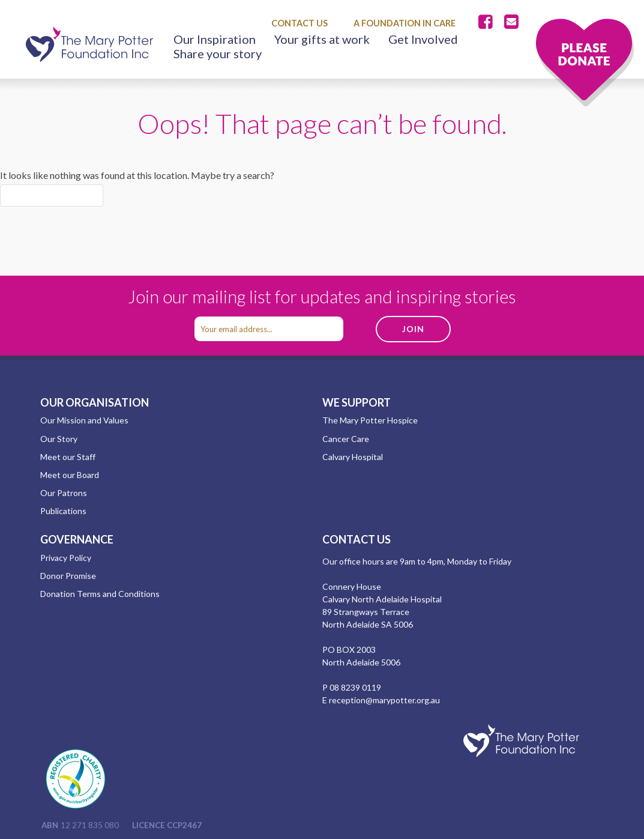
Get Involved (423, 39)
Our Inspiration (215, 39)
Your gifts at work (322, 39)
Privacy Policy (66, 558)
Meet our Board (70, 475)
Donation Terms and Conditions (100, 594)
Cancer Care (346, 439)
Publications (63, 511)
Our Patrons (64, 493)
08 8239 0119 (355, 687)
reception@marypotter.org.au (384, 700)
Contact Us (299, 23)
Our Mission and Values (84, 420)
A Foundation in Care (405, 23)
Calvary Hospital (353, 457)
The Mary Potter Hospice (370, 420)
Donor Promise (68, 576)
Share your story (218, 53)
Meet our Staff (68, 457)
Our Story (59, 439)
